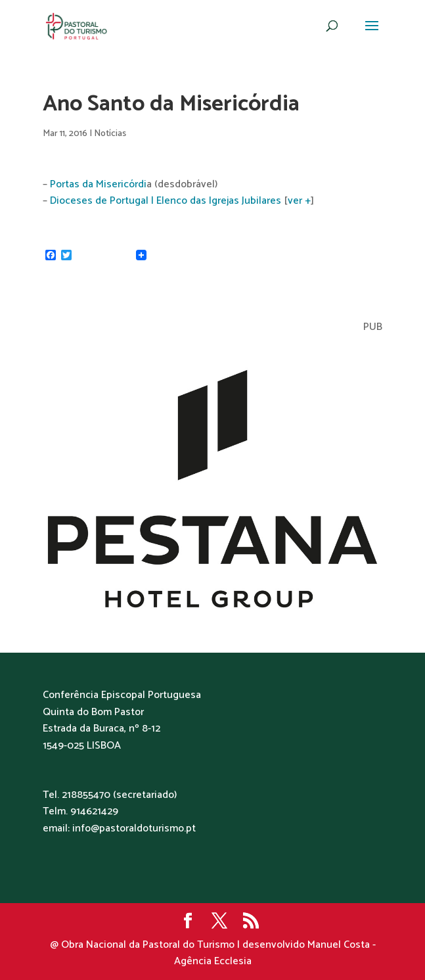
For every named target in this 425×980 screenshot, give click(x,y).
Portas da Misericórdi (98, 184)
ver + (299, 201)
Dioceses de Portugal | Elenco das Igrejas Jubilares (166, 201)
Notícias (110, 134)
